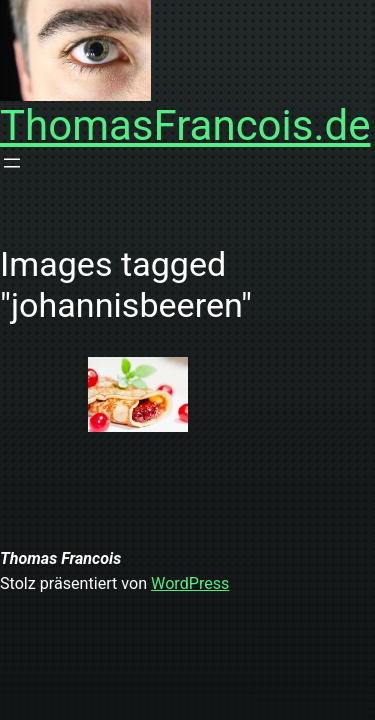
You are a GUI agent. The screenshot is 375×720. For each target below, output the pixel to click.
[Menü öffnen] (12, 163)
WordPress (190, 583)
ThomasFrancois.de (185, 125)
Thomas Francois (60, 558)
